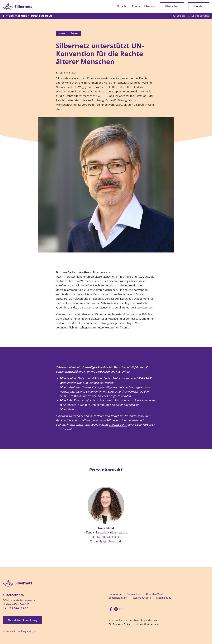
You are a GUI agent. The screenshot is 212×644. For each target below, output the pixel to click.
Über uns (150, 6)
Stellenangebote (142, 598)
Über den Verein (155, 594)
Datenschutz (134, 594)
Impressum (115, 594)
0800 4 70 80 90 (21, 604)
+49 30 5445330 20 (108, 537)
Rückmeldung (164, 598)
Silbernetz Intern (118, 598)
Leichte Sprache (198, 16)
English (179, 16)
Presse (136, 6)
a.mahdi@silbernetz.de (108, 541)
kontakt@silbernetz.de (23, 600)
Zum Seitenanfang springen (20, 631)
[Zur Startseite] (18, 6)
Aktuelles (122, 6)
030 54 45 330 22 (19, 608)
